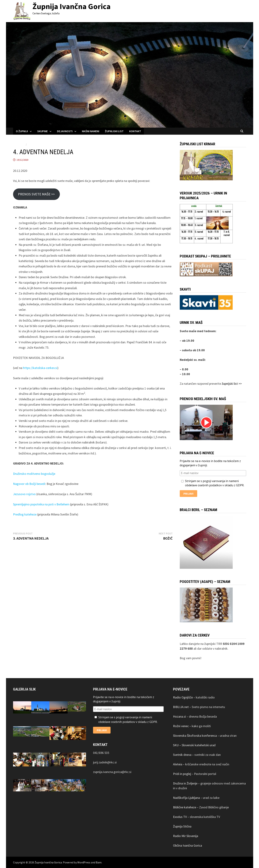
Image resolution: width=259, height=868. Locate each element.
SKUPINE (42, 131)
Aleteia (178, 764)
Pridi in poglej (182, 774)
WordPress (84, 862)
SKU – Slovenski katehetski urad (194, 745)
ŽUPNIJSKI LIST (114, 131)
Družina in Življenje (185, 783)
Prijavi (188, 494)
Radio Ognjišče (183, 697)
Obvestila (33, 144)
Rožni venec (181, 726)
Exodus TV (180, 817)
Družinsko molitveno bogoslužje (34, 474)
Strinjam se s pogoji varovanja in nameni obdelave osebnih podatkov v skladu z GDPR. (212, 483)
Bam (99, 862)
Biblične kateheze (185, 807)
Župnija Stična (182, 826)
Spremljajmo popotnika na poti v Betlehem (41, 504)
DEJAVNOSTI (65, 131)
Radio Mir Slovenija (186, 836)
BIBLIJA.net (181, 707)
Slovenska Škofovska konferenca (195, 736)
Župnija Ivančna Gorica (72, 6)
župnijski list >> (232, 384)
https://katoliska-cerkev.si (40, 368)
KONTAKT (135, 131)
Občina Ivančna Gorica (187, 845)
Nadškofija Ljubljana (186, 798)
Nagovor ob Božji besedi (29, 484)
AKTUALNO (19, 144)
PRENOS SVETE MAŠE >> (36, 194)
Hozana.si (179, 716)
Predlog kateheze (25, 514)
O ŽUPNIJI (22, 131)
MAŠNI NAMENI (91, 131)
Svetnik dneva (182, 755)
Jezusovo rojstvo (24, 494)
